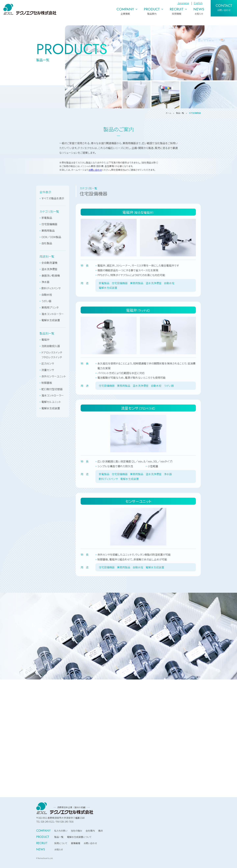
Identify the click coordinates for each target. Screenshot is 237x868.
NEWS (41, 849)
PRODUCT (43, 837)
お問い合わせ (95, 170)
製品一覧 (59, 837)
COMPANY (43, 831)
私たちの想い (61, 831)
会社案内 (90, 831)
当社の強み (76, 831)
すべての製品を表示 (53, 198)
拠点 (101, 831)
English (198, 3)
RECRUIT (42, 843)
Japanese (183, 3)
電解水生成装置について (79, 837)
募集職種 (76, 843)
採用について (61, 843)
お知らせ (59, 849)
